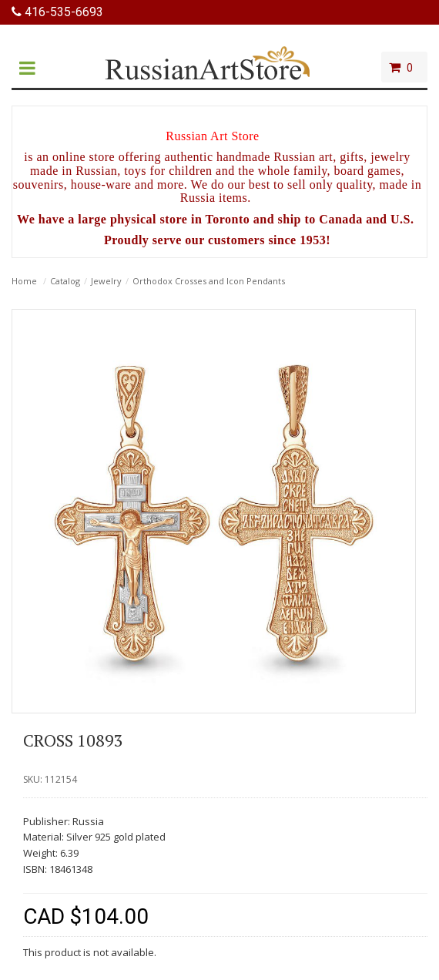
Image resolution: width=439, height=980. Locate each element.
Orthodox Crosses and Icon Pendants (209, 281)
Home (24, 281)
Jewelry (106, 281)
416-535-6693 (57, 12)
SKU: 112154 (50, 779)
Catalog (65, 281)
